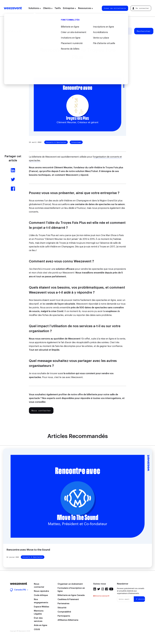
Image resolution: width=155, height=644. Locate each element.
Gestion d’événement (37, 31)
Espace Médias (41, 607)
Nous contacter (41, 410)
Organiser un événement (70, 584)
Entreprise (69, 8)
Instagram (103, 589)
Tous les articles (13, 31)
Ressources (85, 8)
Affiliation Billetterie (68, 620)
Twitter (99, 589)
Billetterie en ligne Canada (71, 595)
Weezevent (13, 8)
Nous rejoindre (41, 591)
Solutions (35, 8)
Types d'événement (63, 31)
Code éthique (41, 595)
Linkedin (95, 589)
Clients (48, 8)
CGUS (37, 629)
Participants (64, 616)
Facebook (107, 589)
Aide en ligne (41, 625)
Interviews (76, 142)
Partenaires (63, 604)
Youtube (111, 589)
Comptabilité (64, 612)
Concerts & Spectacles (56, 142)
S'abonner (140, 599)
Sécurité (62, 608)
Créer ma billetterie (115, 8)
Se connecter (141, 8)
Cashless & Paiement (68, 599)
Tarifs (58, 8)
